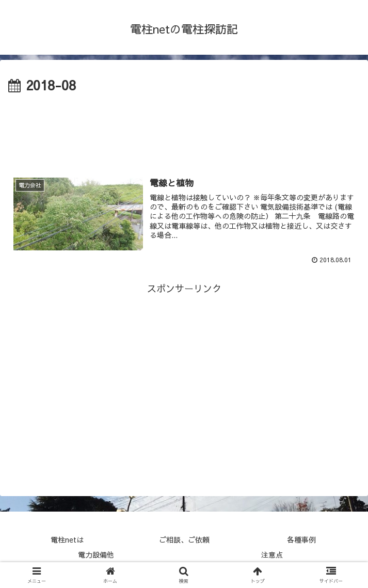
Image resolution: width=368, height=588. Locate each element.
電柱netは (67, 539)
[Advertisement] (184, 128)
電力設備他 (96, 554)
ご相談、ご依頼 (184, 539)
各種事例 (301, 539)
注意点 (272, 554)
